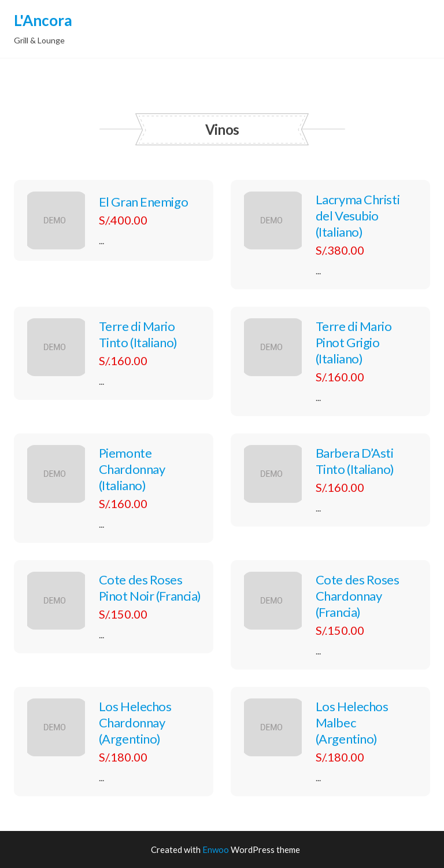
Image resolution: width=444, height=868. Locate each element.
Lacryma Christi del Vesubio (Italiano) (358, 216)
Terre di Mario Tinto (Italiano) (138, 334)
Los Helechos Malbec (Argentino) (352, 722)
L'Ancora (43, 20)
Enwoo (216, 849)
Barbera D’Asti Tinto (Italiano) (355, 461)
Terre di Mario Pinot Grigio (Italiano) (354, 342)
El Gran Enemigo (143, 202)
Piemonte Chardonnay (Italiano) (132, 469)
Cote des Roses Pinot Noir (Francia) (150, 588)
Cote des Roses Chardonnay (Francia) (358, 596)
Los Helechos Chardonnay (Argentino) (135, 722)
